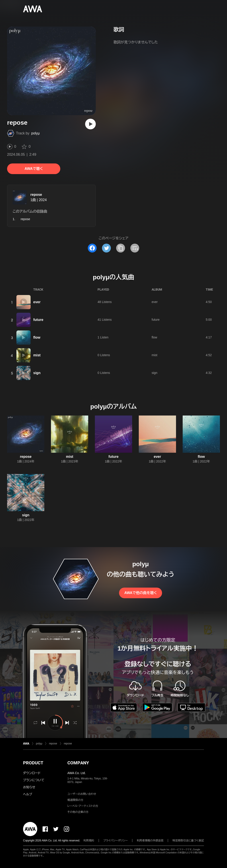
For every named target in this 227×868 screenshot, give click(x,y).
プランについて (34, 780)
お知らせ (29, 787)
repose (36, 195)
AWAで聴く (34, 169)
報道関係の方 (75, 800)
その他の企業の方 (78, 812)
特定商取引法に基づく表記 (188, 841)
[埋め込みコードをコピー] (135, 248)
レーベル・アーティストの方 (83, 806)
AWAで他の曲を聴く (141, 593)
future (38, 320)
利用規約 (89, 841)
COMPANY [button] (78, 763)
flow (37, 337)
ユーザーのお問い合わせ (82, 794)
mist (37, 355)
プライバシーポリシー (116, 841)
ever (37, 302)
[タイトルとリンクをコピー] (121, 248)
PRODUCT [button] (33, 763)
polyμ (36, 133)
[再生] (90, 124)
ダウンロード (32, 773)
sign (37, 373)
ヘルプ (28, 794)
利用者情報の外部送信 (150, 841)
